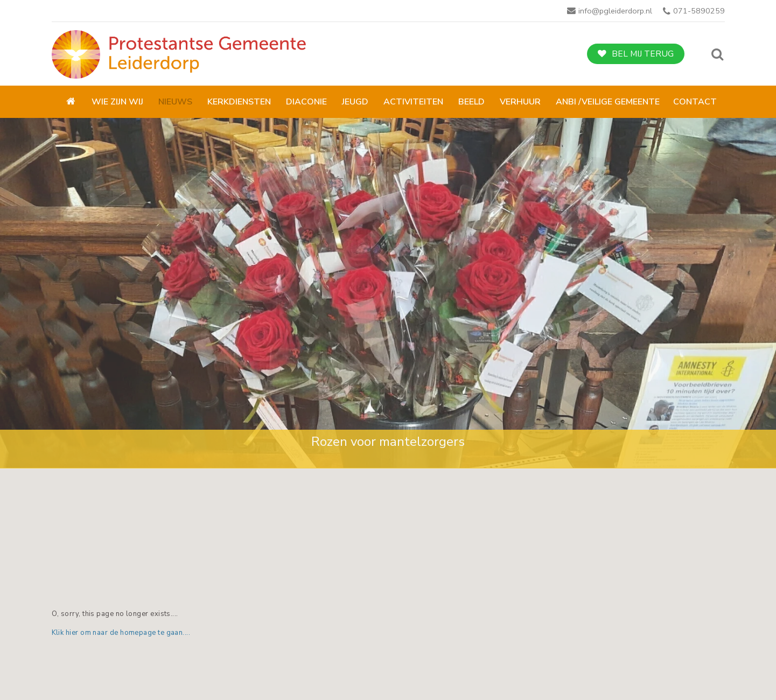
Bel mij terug (643, 54)
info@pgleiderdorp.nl (615, 11)
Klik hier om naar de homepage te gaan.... (121, 633)
